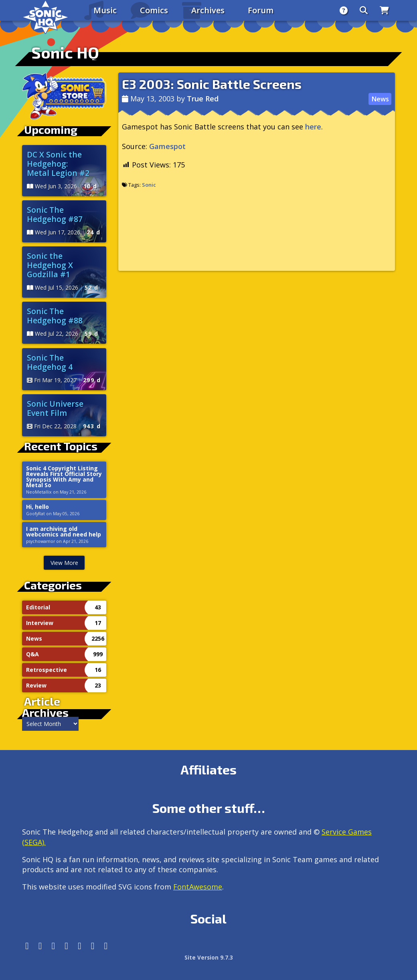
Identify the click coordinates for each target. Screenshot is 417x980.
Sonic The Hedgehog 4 (50, 362)
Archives (208, 10)
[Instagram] (40, 946)
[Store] (384, 10)
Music (105, 10)
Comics (154, 10)
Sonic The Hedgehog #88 (55, 316)
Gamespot (167, 146)
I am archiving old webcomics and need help (64, 532)
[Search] (364, 10)
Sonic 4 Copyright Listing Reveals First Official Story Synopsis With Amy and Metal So (64, 477)
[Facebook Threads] (106, 946)
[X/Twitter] (54, 946)
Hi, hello (37, 507)
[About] (344, 10)
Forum (261, 10)
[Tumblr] (66, 946)
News (380, 99)
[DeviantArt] (80, 946)
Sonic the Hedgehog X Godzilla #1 (50, 265)
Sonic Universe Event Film (55, 408)
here (313, 127)
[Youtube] (93, 946)
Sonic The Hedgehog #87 (55, 214)
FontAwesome (198, 887)
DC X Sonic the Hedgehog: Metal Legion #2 (58, 164)
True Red (203, 99)
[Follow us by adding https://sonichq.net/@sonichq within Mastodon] (27, 946)
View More (64, 563)
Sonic (149, 185)
